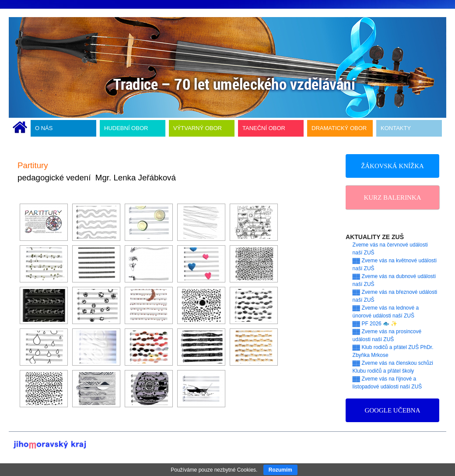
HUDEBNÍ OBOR (126, 128)
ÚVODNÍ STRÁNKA (20, 128)
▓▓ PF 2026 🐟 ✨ (375, 324)
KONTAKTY (396, 128)
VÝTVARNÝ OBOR (198, 128)
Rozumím (280, 470)
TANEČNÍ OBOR (264, 128)
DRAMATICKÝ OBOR (339, 128)
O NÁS (44, 128)
